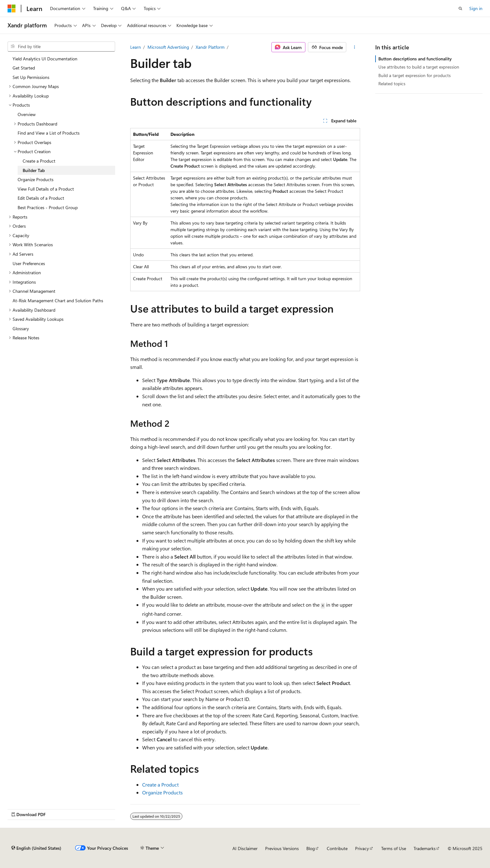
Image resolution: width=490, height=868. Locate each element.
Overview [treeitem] (27, 114)
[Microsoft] (12, 8)
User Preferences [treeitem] (29, 263)
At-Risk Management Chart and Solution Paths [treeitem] (58, 300)
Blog (311, 848)
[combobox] (61, 47)
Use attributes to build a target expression (419, 67)
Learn (136, 47)
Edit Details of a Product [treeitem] (41, 198)
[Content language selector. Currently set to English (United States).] (36, 848)
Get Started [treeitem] (24, 68)
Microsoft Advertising (168, 47)
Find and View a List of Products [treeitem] (49, 133)
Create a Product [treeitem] (39, 161)
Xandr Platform (210, 47)
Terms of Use (394, 848)
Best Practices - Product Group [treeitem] (48, 207)
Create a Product (160, 785)
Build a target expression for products (415, 75)
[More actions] (354, 47)
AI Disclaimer (245, 848)
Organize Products (162, 792)
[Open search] (460, 8)
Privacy (362, 848)
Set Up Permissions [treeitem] (31, 77)
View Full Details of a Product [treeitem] (46, 189)
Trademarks (425, 848)
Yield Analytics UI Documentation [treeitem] (45, 59)
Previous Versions (282, 848)
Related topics (392, 83)
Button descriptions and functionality (415, 59)
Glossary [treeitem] (21, 328)
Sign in (476, 8)
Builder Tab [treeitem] (34, 170)
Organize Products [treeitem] (36, 179)
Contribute (337, 848)
